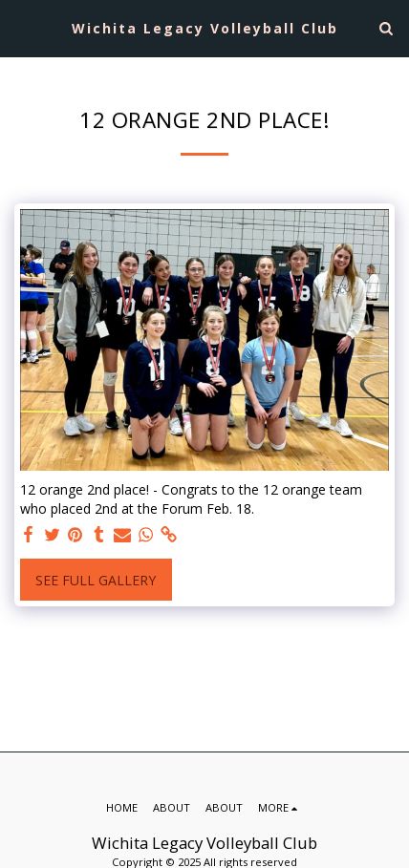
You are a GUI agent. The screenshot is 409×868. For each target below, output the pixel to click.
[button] (21, 27)
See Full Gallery (96, 580)
